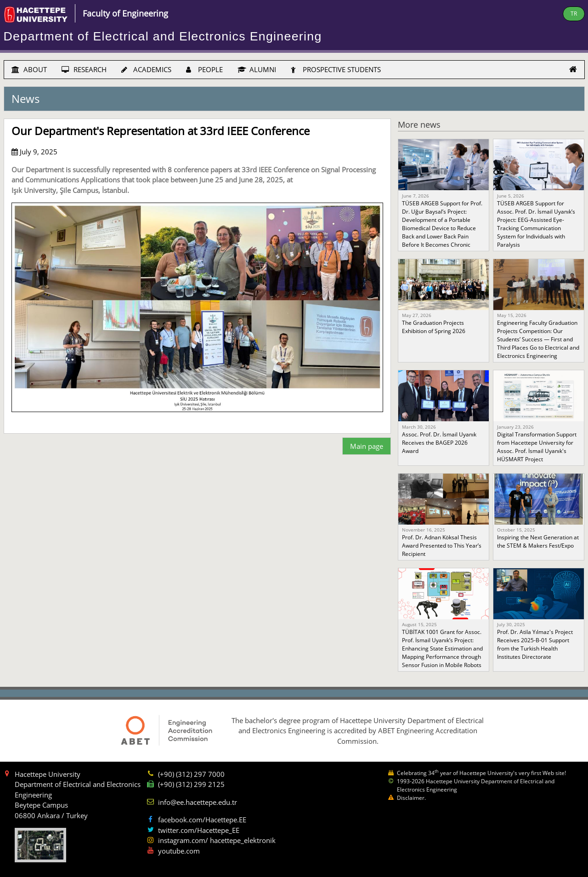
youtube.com (179, 851)
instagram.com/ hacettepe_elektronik (217, 840)
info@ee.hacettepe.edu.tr (198, 802)
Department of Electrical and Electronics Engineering (163, 36)
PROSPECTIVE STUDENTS (336, 69)
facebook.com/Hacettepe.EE (202, 820)
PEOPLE (204, 69)
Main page (367, 446)
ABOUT (29, 69)
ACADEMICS (146, 69)
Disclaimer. (411, 798)
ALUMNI (257, 69)
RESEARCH (84, 69)
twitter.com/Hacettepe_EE (199, 830)
